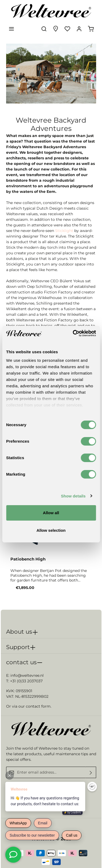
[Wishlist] (67, 29)
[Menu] (11, 29)
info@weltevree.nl (27, 675)
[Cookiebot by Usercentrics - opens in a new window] (73, 333)
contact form (38, 706)
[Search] (44, 29)
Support (18, 647)
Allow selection (51, 530)
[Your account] (79, 29)
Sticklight (64, 231)
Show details (73, 496)
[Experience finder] (56, 29)
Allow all (51, 513)
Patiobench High (28, 559)
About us (19, 632)
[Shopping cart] (91, 29)
